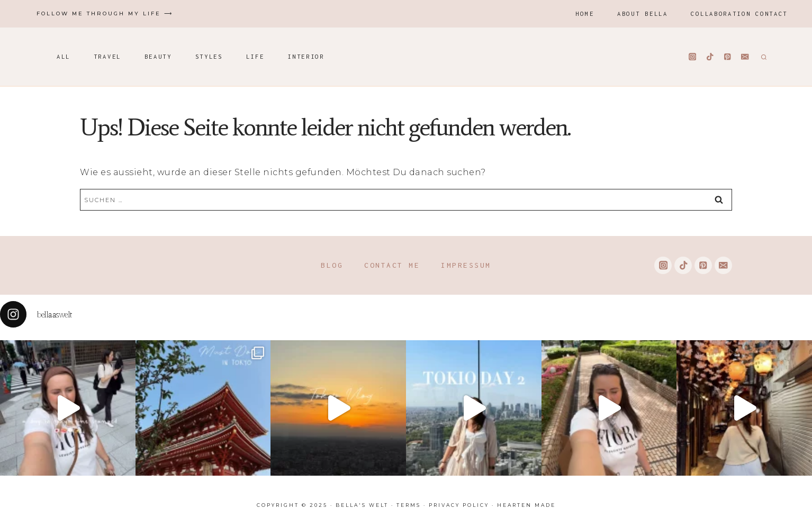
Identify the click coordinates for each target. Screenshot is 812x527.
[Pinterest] (728, 57)
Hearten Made (526, 505)
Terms (409, 505)
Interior (306, 56)
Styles (209, 56)
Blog (332, 265)
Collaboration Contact (739, 13)
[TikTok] (710, 57)
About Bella (643, 13)
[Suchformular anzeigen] (763, 57)
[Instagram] (693, 57)
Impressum (466, 265)
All (64, 56)
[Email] (745, 57)
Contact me (392, 265)
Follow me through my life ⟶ (105, 13)
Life (255, 56)
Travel (107, 56)
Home (585, 13)
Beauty (158, 56)
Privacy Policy (459, 505)
